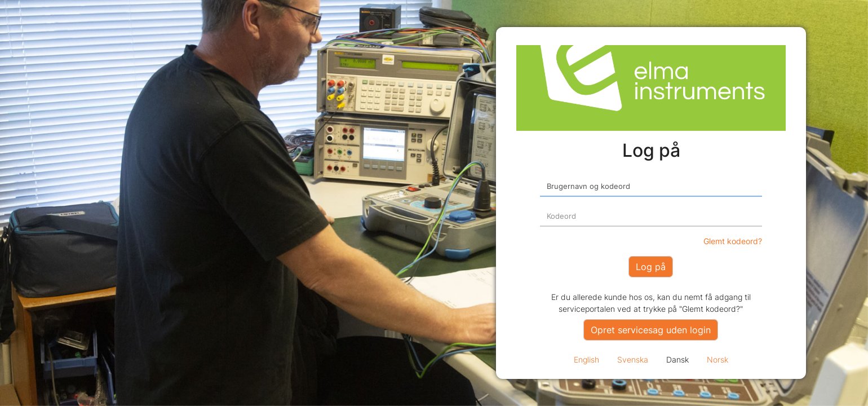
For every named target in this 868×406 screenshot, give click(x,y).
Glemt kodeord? (733, 241)
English (586, 360)
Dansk (677, 360)
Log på (651, 267)
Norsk (718, 360)
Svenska (633, 360)
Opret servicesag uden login (651, 330)
